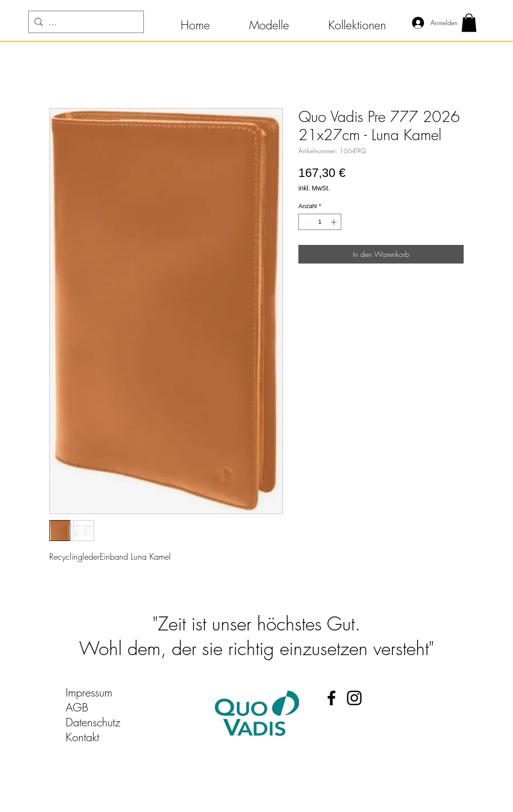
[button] (195, 21)
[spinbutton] (320, 222)
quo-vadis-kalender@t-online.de (136, 752)
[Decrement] (305, 222)
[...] (86, 22)
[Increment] (335, 222)
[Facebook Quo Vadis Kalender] (331, 698)
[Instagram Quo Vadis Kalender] (354, 698)
